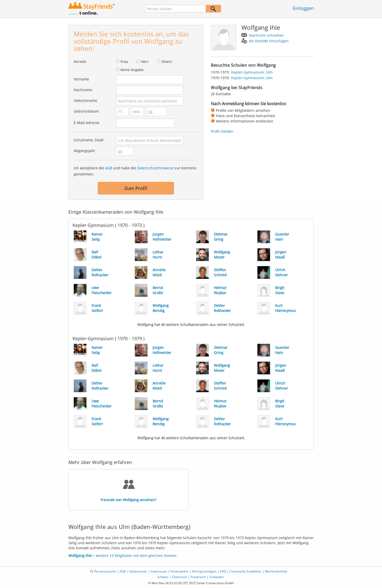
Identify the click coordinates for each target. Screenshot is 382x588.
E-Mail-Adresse (87, 123)
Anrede (80, 61)
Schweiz (163, 577)
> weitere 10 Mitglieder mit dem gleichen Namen (122, 556)
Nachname (83, 90)
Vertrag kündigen (204, 571)
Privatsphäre (179, 571)
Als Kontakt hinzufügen (269, 41)
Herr (145, 61)
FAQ (223, 571)
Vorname (81, 79)
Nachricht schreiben (266, 35)
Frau (124, 61)
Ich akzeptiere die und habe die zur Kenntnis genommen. (135, 171)
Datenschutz (138, 571)
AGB (109, 168)
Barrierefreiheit (276, 571)
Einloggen (303, 8)
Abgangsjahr (85, 151)
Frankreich (198, 577)
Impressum (159, 571)
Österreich (180, 577)
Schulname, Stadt (89, 140)
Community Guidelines (245, 571)
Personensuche (105, 571)
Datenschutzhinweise (155, 168)
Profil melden (222, 131)
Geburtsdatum (86, 111)
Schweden (217, 577)
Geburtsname (85, 100)
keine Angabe (132, 70)
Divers (167, 61)
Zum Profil (136, 188)
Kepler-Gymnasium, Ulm (252, 72)
